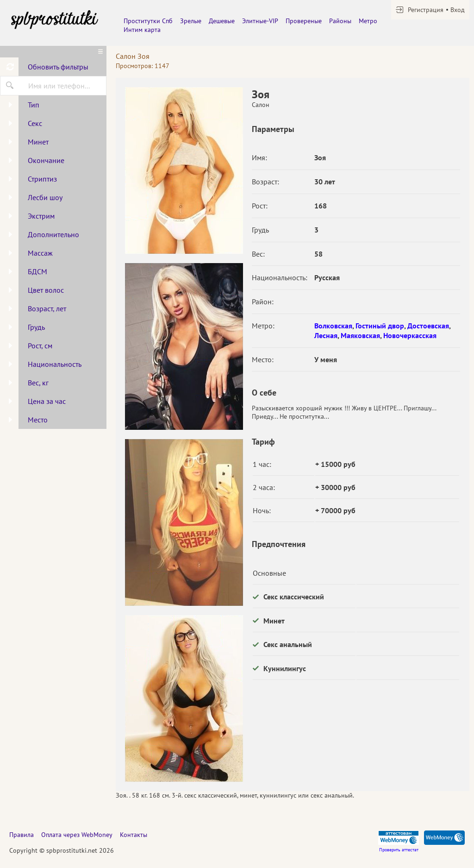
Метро (368, 21)
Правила (22, 835)
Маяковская (360, 335)
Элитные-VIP (260, 21)
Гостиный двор (380, 326)
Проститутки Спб (148, 21)
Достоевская (428, 326)
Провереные (304, 21)
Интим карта (142, 30)
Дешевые (222, 21)
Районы (340, 21)
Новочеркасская (410, 335)
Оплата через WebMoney (77, 835)
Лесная (326, 335)
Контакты (134, 835)
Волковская (333, 326)
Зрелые (191, 21)
